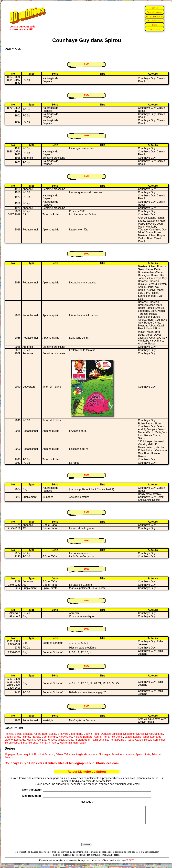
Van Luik (45, 743)
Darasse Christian (111, 734)
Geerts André (49, 737)
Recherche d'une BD (155, 16)
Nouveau (154, 8)
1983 (87, 629)
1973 (87, 64)
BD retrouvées (155, 21)
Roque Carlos (135, 740)
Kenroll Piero (101, 737)
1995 (87, 706)
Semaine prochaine (123, 754)
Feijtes (16, 737)
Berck (18, 734)
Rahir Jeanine (100, 740)
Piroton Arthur (82, 740)
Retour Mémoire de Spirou (87, 772)
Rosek (148, 740)
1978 (87, 475)
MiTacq (52, 740)
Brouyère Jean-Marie (70, 734)
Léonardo (20, 740)
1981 (87, 569)
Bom (45, 734)
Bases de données (154, 12)
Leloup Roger (141, 737)
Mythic (69, 740)
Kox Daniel (117, 737)
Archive (9, 734)
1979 (87, 512)
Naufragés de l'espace (84, 754)
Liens (155, 25)
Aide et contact (155, 29)
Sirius (24, 743)
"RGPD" (130, 864)
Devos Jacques (154, 734)
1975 (87, 136)
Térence (34, 743)
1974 (87, 95)
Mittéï (61, 740)
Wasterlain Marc (69, 743)
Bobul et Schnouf (44, 754)
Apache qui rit (25, 754)
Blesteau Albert (32, 734)
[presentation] (87, 837)
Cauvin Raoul (92, 734)
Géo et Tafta (63, 754)
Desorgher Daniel (134, 734)
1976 (87, 176)
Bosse (53, 734)
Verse (55, 743)
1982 (87, 600)
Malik (30, 740)
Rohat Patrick (117, 740)
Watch (84, 743)
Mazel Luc (40, 740)
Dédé (8, 737)
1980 (87, 540)
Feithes (26, 737)
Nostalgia (104, 754)
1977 (87, 254)
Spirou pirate (143, 754)
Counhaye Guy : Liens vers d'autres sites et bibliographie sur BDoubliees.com (62, 763)
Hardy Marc (65, 737)
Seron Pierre (12, 743)
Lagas (128, 737)
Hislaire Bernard (83, 737)
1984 (87, 666)
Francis (36, 737)
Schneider (159, 740)
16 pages (10, 754)
